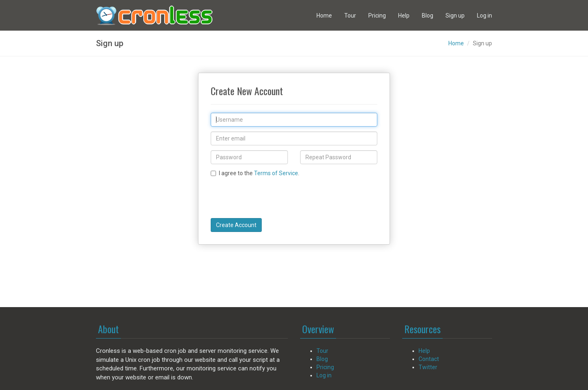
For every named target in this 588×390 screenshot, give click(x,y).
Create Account (236, 225)
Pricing (377, 16)
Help (404, 16)
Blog (428, 16)
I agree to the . (255, 173)
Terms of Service (276, 173)
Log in (484, 16)
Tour (350, 16)
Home (324, 16)
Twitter (428, 367)
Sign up (455, 16)
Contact (429, 359)
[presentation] (273, 197)
